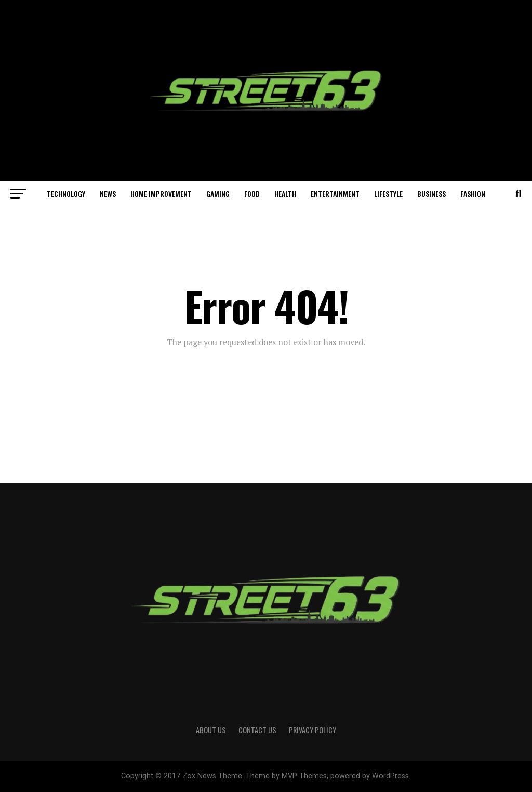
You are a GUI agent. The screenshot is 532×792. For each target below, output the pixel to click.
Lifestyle (388, 194)
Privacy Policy (312, 730)
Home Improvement (161, 194)
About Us (211, 730)
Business (431, 194)
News (108, 194)
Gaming (218, 194)
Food (252, 194)
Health (285, 194)
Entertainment (335, 194)
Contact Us (257, 730)
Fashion (473, 194)
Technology (66, 194)
